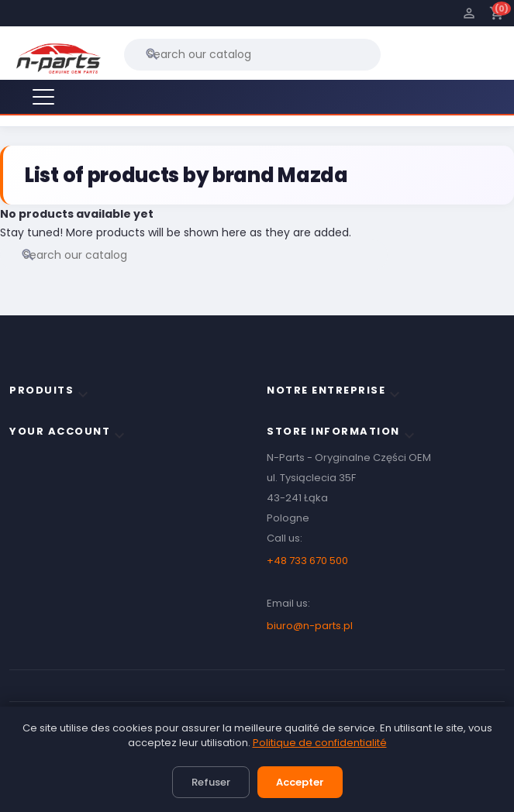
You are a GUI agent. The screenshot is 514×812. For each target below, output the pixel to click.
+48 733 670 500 (307, 561)
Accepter (300, 782)
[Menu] (43, 97)
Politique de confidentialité (320, 743)
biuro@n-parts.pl (310, 626)
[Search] (252, 54)
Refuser (211, 782)
